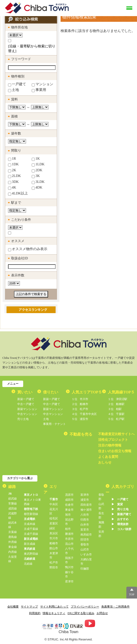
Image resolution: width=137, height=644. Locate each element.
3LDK (38, 182)
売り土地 (23, 419)
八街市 (85, 515)
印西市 (85, 520)
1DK (13, 164)
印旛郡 (85, 569)
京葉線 (13, 532)
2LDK (14, 176)
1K (36, 159)
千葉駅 (116, 414)
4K (12, 188)
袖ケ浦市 (86, 510)
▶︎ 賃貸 (117, 504)
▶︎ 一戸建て (120, 499)
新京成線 (30, 544)
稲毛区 (54, 518)
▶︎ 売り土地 (120, 509)
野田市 (54, 567)
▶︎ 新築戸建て (121, 514)
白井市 (85, 525)
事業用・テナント (54, 424)
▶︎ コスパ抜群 (121, 529)
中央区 (54, 504)
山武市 (85, 549)
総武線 (13, 499)
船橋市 (80, 404)
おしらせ (105, 462)
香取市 (85, 545)
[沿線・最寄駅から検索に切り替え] (32, 49)
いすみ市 (86, 554)
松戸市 (80, 409)
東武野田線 (31, 554)
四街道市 (86, 505)
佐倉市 (69, 505)
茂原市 (69, 495)
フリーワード (21, 59)
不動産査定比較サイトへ (116, 434)
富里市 (85, 530)
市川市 (80, 399)
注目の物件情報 (110, 445)
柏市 (68, 529)
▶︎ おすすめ (120, 519)
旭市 (68, 515)
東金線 (13, 547)
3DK (13, 182)
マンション (42, 84)
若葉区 (54, 523)
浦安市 (80, 419)
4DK (37, 188)
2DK (37, 170)
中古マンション (27, 414)
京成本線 (30, 524)
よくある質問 (108, 457)
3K (36, 176)
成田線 (13, 509)
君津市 (69, 581)
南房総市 (86, 535)
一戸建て (17, 84)
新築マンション (27, 409)
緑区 (52, 528)
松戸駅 (116, 419)
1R (12, 159)
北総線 (28, 564)
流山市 (69, 544)
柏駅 (115, 409)
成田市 (69, 500)
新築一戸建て (26, 399)
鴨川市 (69, 567)
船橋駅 (116, 404)
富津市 (85, 495)
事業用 (39, 90)
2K (12, 170)
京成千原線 (31, 534)
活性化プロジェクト (113, 440)
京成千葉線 (31, 529)
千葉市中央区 (84, 414)
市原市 (69, 539)
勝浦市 (69, 534)
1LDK (38, 164)
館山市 (54, 548)
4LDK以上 (18, 194)
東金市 (69, 510)
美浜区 (54, 533)
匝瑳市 (85, 540)
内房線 (13, 552)
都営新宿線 (31, 514)
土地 (13, 90)
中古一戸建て (26, 404)
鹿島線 (13, 537)
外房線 (13, 542)
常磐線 (13, 504)
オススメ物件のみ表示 (28, 249)
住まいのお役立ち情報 (115, 451)
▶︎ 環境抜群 (120, 524)
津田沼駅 (118, 399)
